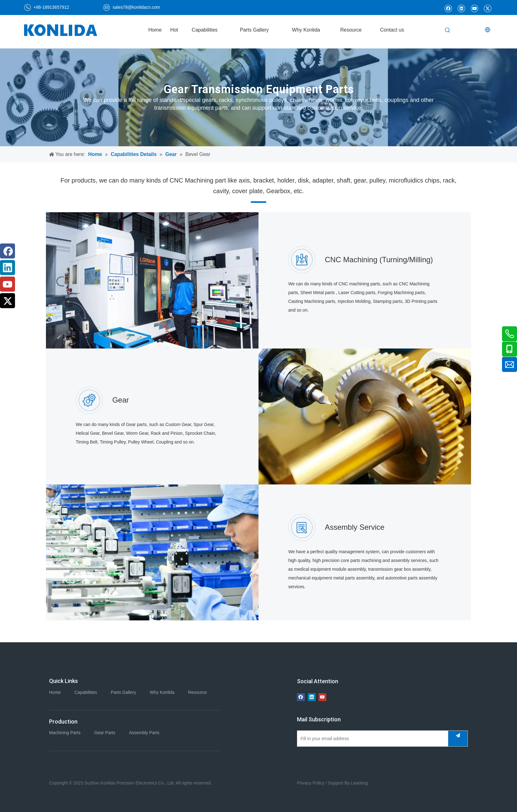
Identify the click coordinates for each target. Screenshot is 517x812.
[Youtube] (474, 8)
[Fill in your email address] (371, 739)
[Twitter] (487, 8)
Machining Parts (65, 733)
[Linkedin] (461, 8)
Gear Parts (105, 733)
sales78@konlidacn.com (136, 7)
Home (55, 692)
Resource (198, 692)
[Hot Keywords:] (448, 31)
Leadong (359, 783)
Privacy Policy (311, 783)
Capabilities (86, 692)
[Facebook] (448, 8)
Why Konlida (162, 692)
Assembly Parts (144, 733)
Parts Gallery (124, 692)
